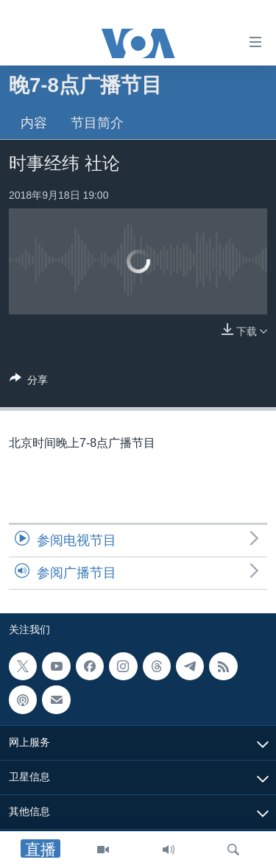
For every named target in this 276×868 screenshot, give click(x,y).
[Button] (29, 382)
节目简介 (97, 123)
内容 (34, 123)
